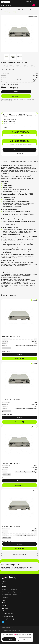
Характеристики (14, 161)
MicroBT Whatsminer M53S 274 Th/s (11, 337)
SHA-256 (35, 76)
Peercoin (24, 80)
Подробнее (19, 154)
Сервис (30, 161)
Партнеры (5, 608)
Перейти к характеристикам (10, 84)
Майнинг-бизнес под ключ (10, 595)
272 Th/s (11, 66)
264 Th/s (4, 69)
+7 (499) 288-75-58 (6, 5)
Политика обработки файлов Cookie (11, 630)
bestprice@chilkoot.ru (8, 616)
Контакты (5, 605)
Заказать (16, 92)
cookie (14, 634)
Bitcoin (19, 80)
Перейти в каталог (20, 555)
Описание (4, 161)
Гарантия (23, 161)
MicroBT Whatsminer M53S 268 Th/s (11, 526)
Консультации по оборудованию (11, 592)
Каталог (4, 581)
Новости (4, 603)
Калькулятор (6, 597)
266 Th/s (32, 66)
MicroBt (36, 82)
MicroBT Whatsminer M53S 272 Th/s (11, 400)
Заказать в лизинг (19, 150)
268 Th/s (25, 66)
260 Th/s (11, 69)
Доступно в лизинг (33, 17)
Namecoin (30, 80)
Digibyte (35, 80)
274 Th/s (4, 66)
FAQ (3, 611)
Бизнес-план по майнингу (9, 589)
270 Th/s (18, 66)
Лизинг (4, 587)
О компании (5, 584)
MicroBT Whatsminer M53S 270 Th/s (11, 463)
